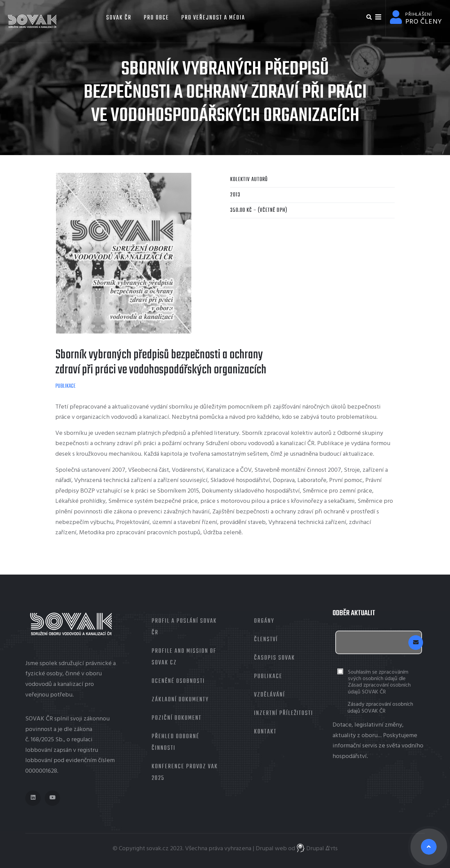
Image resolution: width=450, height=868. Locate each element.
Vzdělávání (270, 695)
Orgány (264, 621)
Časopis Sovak (275, 658)
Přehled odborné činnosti (175, 742)
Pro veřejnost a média (213, 18)
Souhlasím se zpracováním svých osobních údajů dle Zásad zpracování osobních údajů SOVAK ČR (379, 682)
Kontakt (265, 732)
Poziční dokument (177, 718)
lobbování (39, 750)
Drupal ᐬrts (317, 849)
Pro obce (156, 18)
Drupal (265, 849)
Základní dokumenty (180, 700)
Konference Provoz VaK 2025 (185, 773)
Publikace (65, 386)
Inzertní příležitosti (284, 713)
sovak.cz (158, 849)
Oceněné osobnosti (178, 681)
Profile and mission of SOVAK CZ (184, 657)
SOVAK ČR (118, 18)
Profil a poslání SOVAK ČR (184, 627)
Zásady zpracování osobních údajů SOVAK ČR (380, 708)
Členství (266, 640)
